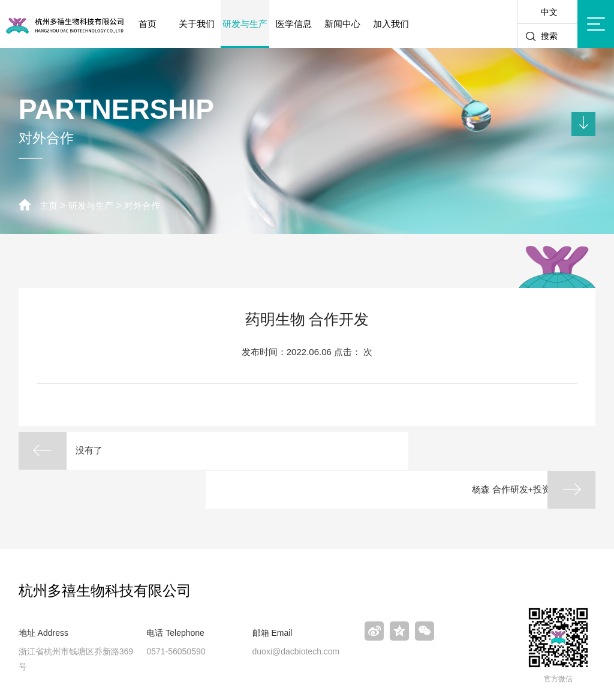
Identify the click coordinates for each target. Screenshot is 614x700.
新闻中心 (342, 24)
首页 (148, 24)
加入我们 (391, 24)
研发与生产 (245, 24)
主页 (49, 205)
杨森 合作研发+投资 (490, 451)
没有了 (98, 451)
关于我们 (197, 24)
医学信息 (294, 24)
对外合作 (148, 205)
